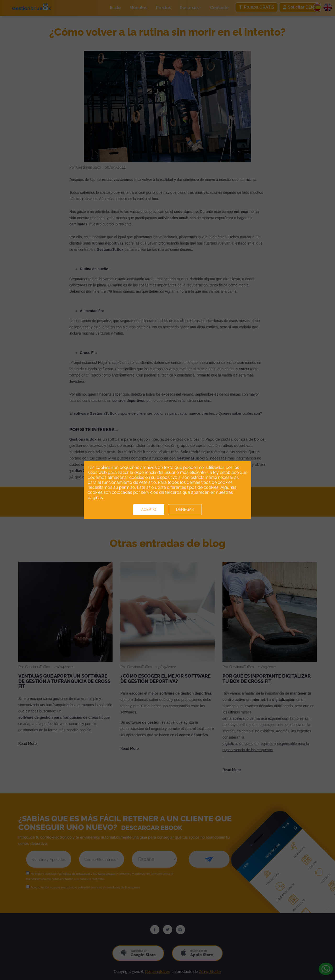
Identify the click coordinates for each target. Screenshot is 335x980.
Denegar (185, 510)
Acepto (149, 510)
